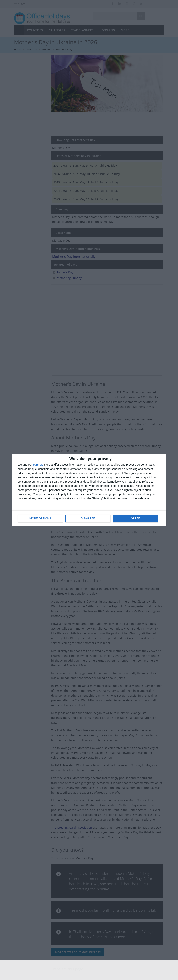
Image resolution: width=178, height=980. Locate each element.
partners (38, 465)
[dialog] (89, 490)
